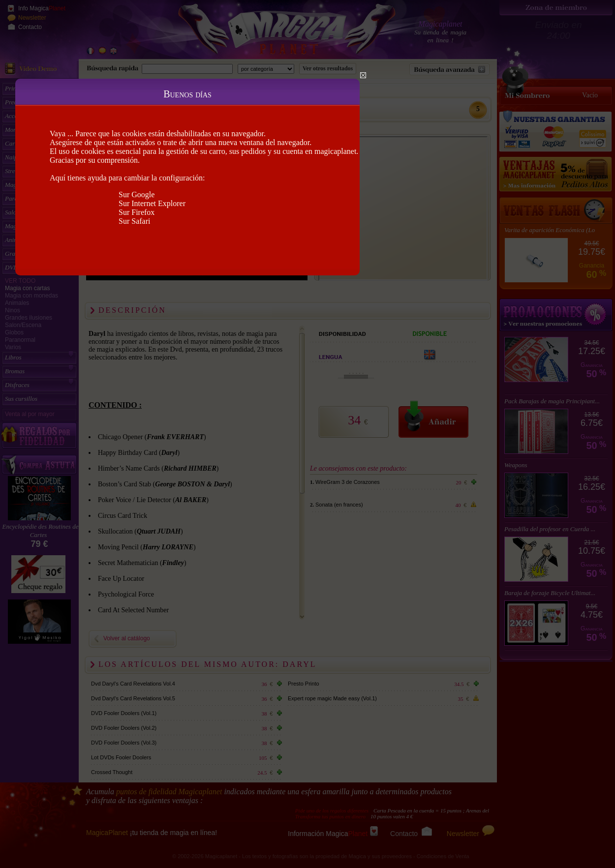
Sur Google (137, 195)
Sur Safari (134, 221)
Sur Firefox (137, 212)
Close (363, 75)
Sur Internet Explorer (152, 203)
